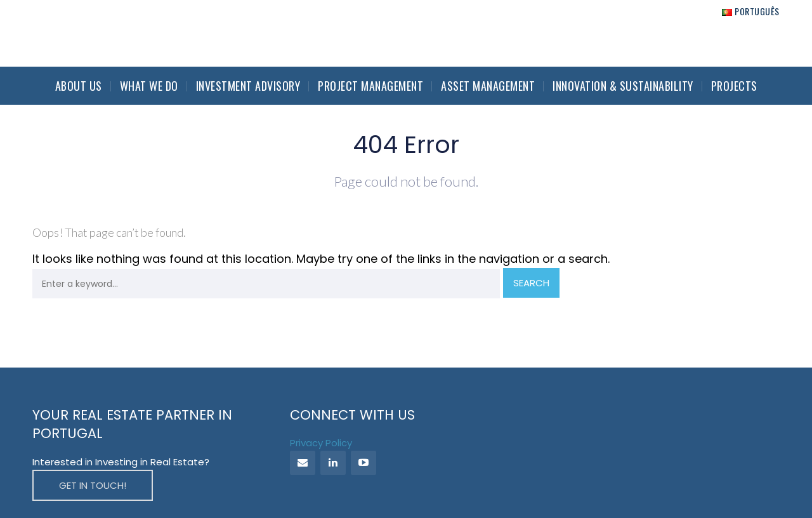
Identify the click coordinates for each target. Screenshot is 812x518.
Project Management (370, 86)
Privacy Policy (321, 443)
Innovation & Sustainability (623, 86)
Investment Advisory (248, 86)
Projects (734, 86)
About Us (79, 86)
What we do (149, 86)
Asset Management (488, 86)
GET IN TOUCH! (93, 485)
